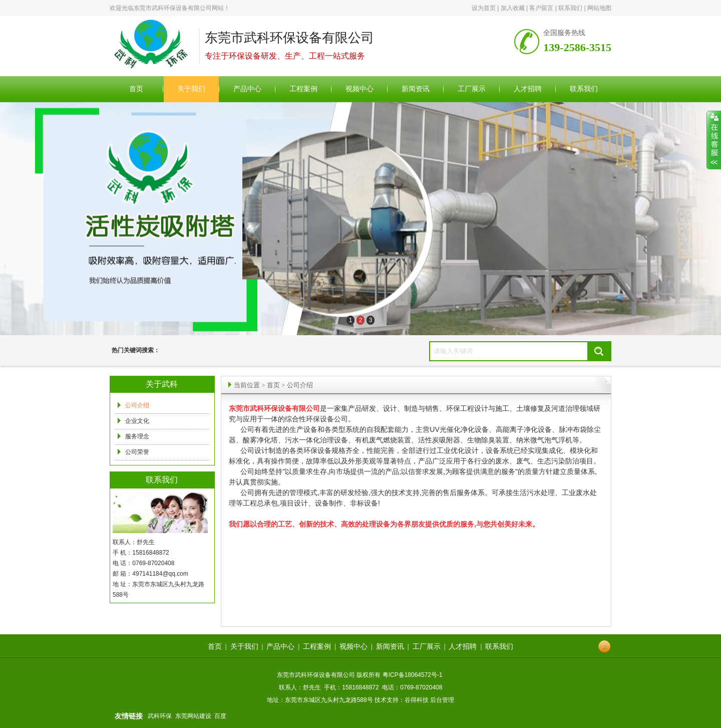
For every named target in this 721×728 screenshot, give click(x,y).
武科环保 (160, 716)
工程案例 (317, 647)
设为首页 (484, 8)
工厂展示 (427, 647)
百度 (220, 716)
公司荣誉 (137, 452)
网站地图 (599, 8)
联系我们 (570, 8)
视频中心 (353, 647)
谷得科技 (417, 700)
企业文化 (137, 421)
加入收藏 (513, 8)
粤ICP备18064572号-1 (413, 675)
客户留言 (541, 8)
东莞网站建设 (193, 716)
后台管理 (442, 700)
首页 (273, 385)
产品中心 (280, 647)
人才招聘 (463, 647)
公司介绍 (137, 405)
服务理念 (137, 436)
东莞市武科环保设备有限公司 (173, 8)
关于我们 (244, 647)
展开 (714, 140)
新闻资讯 (390, 647)
